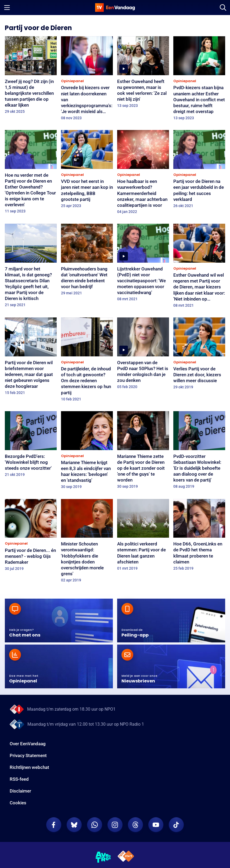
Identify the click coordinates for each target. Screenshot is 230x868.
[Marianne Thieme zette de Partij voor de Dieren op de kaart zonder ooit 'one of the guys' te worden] (143, 452)
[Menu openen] (7, 8)
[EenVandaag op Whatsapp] (95, 825)
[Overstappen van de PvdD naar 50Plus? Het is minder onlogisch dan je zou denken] (143, 355)
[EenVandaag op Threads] (135, 825)
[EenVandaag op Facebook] (54, 825)
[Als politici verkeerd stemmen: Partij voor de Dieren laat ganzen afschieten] (143, 536)
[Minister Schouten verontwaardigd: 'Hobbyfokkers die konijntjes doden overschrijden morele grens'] (87, 542)
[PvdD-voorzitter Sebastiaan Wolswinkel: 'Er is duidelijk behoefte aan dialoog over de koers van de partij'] (199, 452)
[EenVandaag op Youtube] (156, 825)
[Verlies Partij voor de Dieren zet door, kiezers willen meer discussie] (199, 355)
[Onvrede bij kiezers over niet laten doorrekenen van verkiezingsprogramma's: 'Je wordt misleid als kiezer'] (87, 80)
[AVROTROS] (103, 857)
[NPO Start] (126, 857)
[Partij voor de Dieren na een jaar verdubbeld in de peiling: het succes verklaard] (199, 171)
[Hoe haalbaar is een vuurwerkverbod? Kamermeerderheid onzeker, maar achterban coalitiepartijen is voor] (143, 174)
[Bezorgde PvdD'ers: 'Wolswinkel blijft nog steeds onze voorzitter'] (31, 446)
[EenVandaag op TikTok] (176, 825)
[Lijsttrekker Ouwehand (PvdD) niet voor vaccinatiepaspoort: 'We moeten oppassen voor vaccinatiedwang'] (143, 264)
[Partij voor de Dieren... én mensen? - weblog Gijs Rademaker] (31, 537)
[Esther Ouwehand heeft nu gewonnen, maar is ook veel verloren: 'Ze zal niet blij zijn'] (143, 74)
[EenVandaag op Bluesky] (74, 825)
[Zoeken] (223, 8)
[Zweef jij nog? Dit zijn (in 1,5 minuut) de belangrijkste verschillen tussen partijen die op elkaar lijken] (31, 77)
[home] (115, 8)
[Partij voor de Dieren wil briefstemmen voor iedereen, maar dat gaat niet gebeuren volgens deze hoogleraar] (31, 358)
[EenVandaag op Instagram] (115, 825)
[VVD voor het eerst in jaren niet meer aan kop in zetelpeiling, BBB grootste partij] (87, 171)
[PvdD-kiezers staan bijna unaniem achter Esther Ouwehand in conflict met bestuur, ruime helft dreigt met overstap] (199, 80)
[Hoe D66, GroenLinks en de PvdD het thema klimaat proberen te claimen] (199, 536)
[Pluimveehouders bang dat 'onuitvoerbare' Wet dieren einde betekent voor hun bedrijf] (87, 261)
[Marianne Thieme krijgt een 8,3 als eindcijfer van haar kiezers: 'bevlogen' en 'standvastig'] (87, 452)
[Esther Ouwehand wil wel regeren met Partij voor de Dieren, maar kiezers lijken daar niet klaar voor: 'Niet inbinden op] (199, 267)
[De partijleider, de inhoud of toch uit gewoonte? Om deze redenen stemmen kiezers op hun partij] (87, 361)
